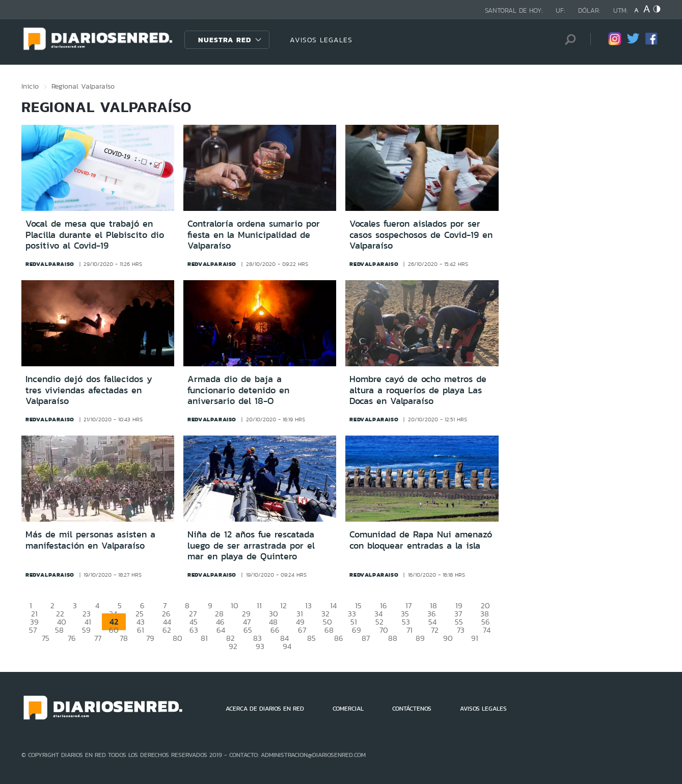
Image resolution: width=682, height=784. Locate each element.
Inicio (30, 86)
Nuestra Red (225, 40)
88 (393, 638)
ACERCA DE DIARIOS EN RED (265, 709)
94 (287, 646)
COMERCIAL (348, 709)
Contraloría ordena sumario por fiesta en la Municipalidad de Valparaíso (254, 235)
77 (98, 638)
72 (435, 630)
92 (233, 646)
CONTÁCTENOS (412, 709)
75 (46, 638)
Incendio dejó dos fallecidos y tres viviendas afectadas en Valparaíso (89, 390)
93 (260, 646)
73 (461, 630)
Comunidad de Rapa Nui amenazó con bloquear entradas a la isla (421, 540)
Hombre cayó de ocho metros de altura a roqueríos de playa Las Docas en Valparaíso (418, 390)
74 (487, 630)
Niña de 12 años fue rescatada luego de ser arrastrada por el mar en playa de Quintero (251, 545)
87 (366, 638)
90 (448, 638)
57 (33, 630)
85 (311, 638)
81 (204, 638)
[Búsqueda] (567, 39)
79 (150, 638)
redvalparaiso (50, 264)
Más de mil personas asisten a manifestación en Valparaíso (90, 540)
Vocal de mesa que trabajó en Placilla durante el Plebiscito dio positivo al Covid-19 (95, 235)
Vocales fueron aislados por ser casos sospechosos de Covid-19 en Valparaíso (421, 235)
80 (178, 638)
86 (339, 638)
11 (259, 605)
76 (72, 638)
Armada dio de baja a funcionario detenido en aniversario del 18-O (238, 390)
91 (475, 638)
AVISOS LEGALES (321, 40)
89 (420, 638)
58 (59, 630)
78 (124, 638)
